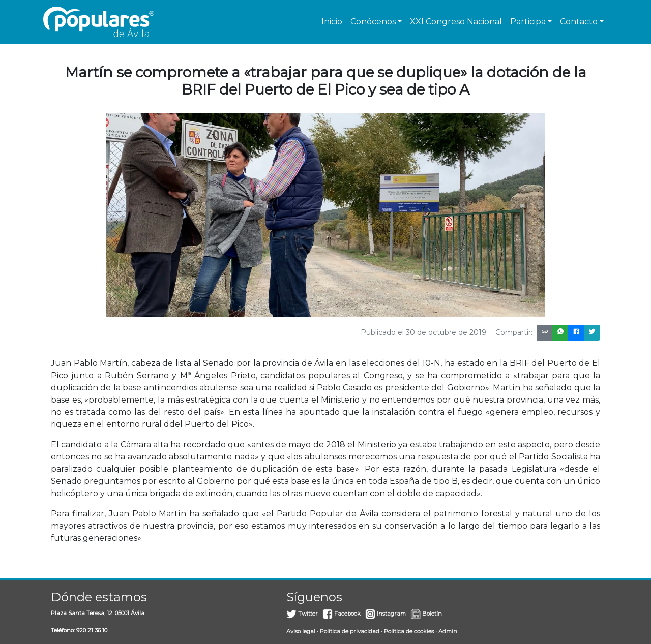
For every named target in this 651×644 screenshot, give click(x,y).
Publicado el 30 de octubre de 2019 (423, 332)
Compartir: (514, 332)
